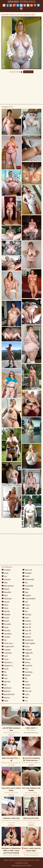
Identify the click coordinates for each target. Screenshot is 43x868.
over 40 (27, 624)
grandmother (8, 694)
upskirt (26, 685)
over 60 (27, 631)
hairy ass (27, 570)
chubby (6, 637)
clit (4, 640)
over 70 (27, 634)
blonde (6, 611)
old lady (27, 615)
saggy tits (28, 653)
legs (25, 592)
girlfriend (6, 688)
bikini (5, 605)
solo (25, 669)
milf (25, 602)
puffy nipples (29, 643)
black (5, 608)
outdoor (27, 621)
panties (27, 637)
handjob (27, 573)
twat (25, 682)
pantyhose (28, 640)
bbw (5, 583)
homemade (28, 579)
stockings (27, 672)
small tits (27, 666)
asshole (6, 579)
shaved (27, 659)
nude (26, 608)
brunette (6, 624)
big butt (6, 631)
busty (5, 627)
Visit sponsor (28, 72)
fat (4, 672)
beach (5, 589)
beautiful (6, 592)
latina (26, 589)
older (26, 618)
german (6, 682)
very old (27, 691)
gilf (4, 685)
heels (26, 576)
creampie (7, 653)
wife (25, 698)
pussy (26, 646)
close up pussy (9, 643)
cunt (5, 656)
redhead (27, 650)
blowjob (6, 615)
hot (25, 583)
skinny (26, 662)
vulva (26, 694)
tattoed (26, 675)
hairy (5, 701)
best (5, 595)
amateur (6, 570)
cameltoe (7, 634)
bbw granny (8, 586)
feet (4, 675)
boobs (5, 618)
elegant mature (9, 666)
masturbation (29, 599)
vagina (26, 688)
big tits (6, 602)
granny (6, 698)
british (5, 621)
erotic (5, 669)
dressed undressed (11, 662)
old (25, 611)
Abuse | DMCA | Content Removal (16, 860)
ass (4, 576)
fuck (5, 678)
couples (6, 650)
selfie (26, 656)
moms (26, 605)
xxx (25, 701)
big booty (7, 599)
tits (25, 678)
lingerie (27, 595)
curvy (5, 659)
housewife (28, 586)
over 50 (27, 627)
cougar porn (8, 646)
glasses (6, 691)
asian (5, 573)
